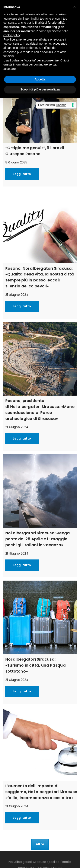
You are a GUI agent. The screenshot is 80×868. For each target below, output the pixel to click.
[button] (74, 7)
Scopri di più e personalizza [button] (40, 89)
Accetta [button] (40, 79)
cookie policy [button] (12, 35)
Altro (40, 844)
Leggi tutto (22, 174)
